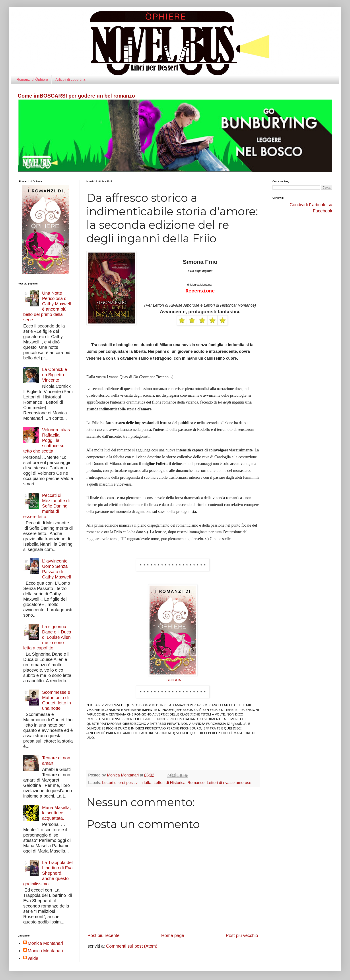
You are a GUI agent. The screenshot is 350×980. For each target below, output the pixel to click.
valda (33, 958)
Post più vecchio (242, 935)
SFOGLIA (174, 680)
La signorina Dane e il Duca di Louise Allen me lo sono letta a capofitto (47, 637)
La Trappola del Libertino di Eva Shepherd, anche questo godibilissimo (48, 873)
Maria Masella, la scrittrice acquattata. (56, 813)
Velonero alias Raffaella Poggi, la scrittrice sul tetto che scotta (47, 440)
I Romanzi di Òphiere (31, 79)
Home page (173, 935)
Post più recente (104, 935)
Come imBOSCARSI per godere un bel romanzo (76, 96)
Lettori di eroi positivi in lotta (127, 783)
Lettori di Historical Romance (179, 783)
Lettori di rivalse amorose (229, 783)
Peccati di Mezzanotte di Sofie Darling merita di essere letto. (47, 506)
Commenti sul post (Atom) (132, 946)
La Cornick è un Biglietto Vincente (54, 375)
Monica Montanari (45, 943)
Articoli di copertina (70, 79)
